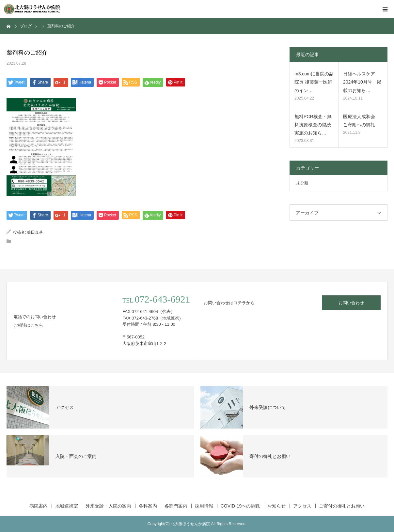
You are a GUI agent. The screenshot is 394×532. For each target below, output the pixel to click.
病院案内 (39, 506)
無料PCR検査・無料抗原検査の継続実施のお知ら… (313, 125)
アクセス (302, 506)
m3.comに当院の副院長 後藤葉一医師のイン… (314, 82)
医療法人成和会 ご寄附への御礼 (361, 121)
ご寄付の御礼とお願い (342, 506)
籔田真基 (35, 232)
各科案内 (148, 506)
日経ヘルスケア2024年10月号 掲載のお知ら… (362, 82)
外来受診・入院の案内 (108, 506)
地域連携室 (67, 506)
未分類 (302, 183)
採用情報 (204, 506)
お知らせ (276, 506)
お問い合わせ (351, 303)
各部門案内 (176, 506)
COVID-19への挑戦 (240, 506)
